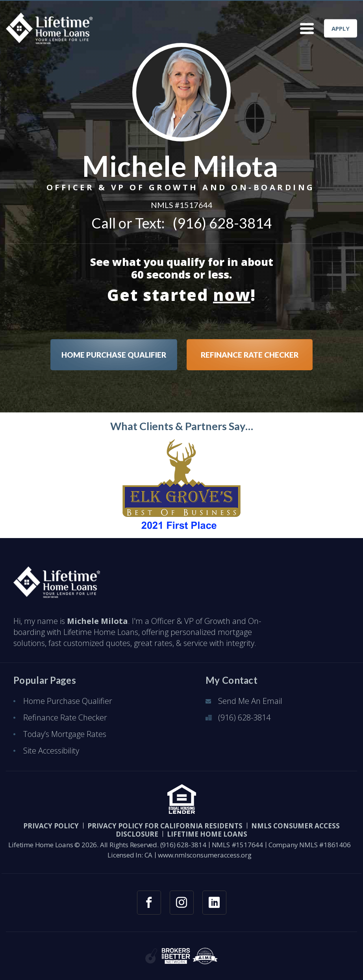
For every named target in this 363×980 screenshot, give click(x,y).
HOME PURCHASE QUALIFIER (114, 355)
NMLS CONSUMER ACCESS (295, 826)
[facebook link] (149, 903)
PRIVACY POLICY (51, 826)
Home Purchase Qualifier (68, 701)
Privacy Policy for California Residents (165, 826)
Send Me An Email (250, 701)
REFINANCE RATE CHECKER (250, 355)
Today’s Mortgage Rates (65, 734)
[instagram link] (182, 903)
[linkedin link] (214, 903)
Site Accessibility (51, 751)
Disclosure (137, 834)
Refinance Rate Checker (65, 717)
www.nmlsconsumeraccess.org (205, 855)
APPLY (341, 28)
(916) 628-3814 (222, 223)
